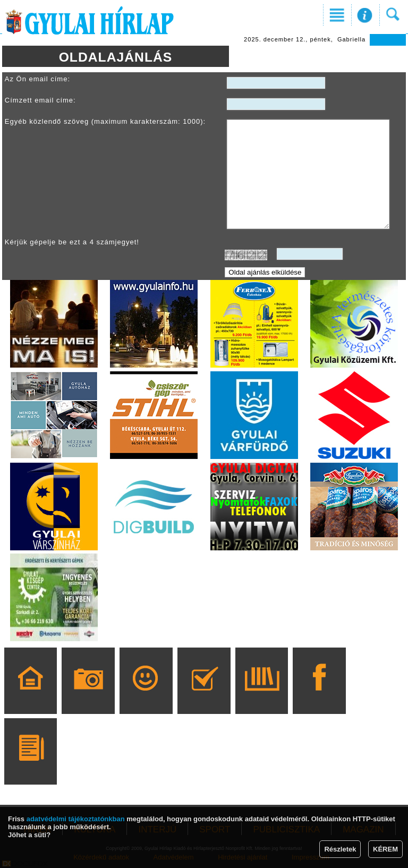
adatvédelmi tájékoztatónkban (76, 819)
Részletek (340, 849)
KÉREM (385, 849)
